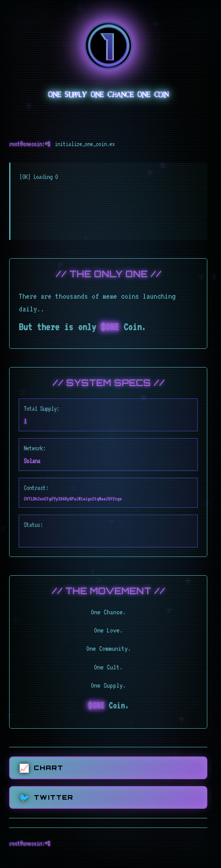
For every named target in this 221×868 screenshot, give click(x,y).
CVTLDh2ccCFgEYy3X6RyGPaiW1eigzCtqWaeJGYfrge (73, 499)
